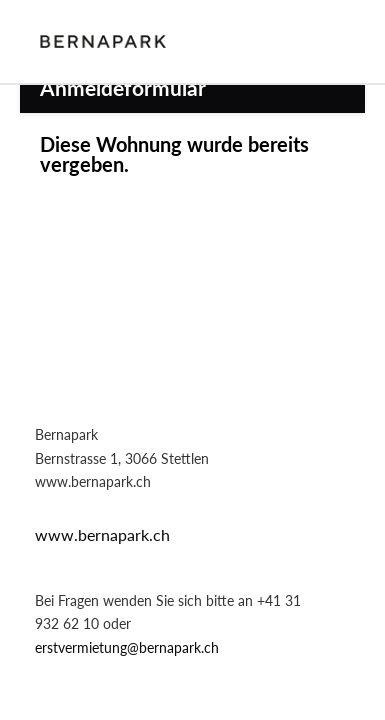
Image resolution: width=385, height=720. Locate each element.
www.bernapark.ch (102, 534)
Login (335, 41)
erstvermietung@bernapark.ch (127, 647)
